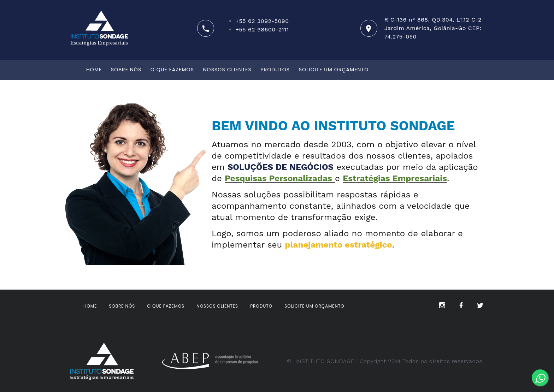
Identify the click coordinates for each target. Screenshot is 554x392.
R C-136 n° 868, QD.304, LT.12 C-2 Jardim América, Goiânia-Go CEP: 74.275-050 (433, 28)
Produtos (275, 70)
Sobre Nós (126, 70)
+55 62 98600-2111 (262, 29)
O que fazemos (172, 70)
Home (94, 70)
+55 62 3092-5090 (262, 21)
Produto (261, 306)
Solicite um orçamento (334, 70)
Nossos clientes (227, 70)
